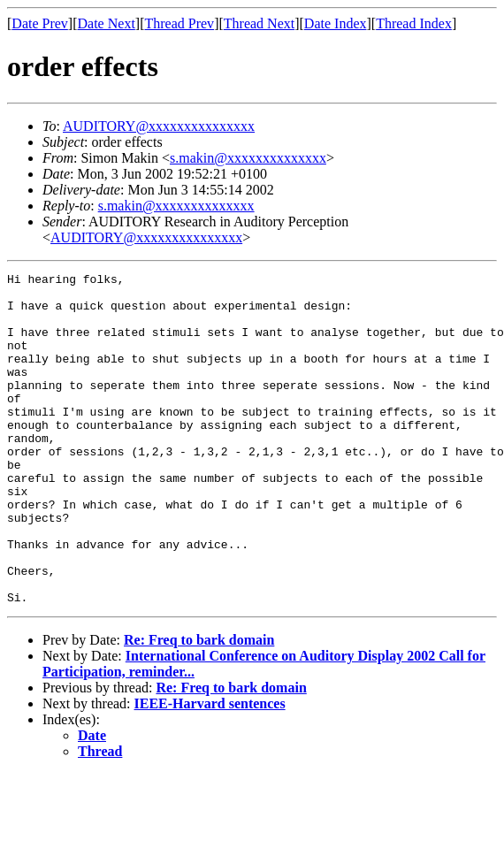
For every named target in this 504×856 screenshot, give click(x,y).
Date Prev (40, 23)
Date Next (107, 23)
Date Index (336, 23)
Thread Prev (179, 23)
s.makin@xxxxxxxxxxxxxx (248, 158)
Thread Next (259, 23)
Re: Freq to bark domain (199, 706)
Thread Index (414, 23)
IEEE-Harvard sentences (210, 770)
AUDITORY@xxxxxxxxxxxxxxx (159, 126)
